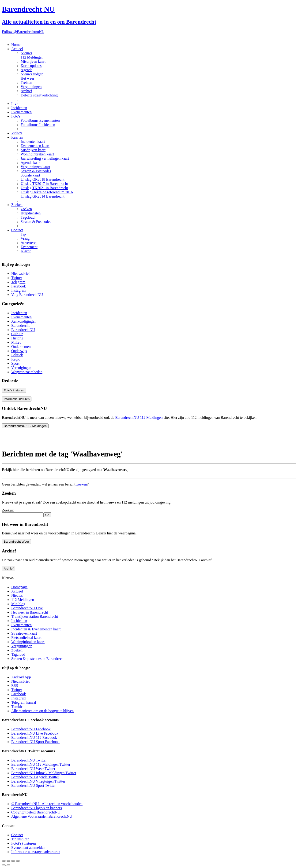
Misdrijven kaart (33, 61)
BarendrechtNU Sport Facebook (35, 742)
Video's (17, 133)
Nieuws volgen (32, 74)
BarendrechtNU (23, 330)
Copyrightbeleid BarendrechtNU (36, 812)
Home (16, 45)
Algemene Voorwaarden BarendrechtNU (42, 816)
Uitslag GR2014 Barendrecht (43, 196)
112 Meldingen (32, 57)
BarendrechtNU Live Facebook (35, 733)
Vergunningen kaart (35, 167)
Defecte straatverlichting (39, 95)
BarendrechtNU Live (27, 608)
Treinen (26, 83)
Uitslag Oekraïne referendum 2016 (47, 192)
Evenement (29, 247)
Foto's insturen (14, 390)
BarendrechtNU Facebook (31, 729)
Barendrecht (20, 325)
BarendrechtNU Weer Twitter (33, 769)
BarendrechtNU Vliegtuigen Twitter (38, 781)
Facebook (19, 286)
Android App (21, 677)
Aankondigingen (24, 321)
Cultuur (17, 334)
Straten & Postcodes (36, 171)
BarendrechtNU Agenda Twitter (35, 777)
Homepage (19, 587)
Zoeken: (8, 510)
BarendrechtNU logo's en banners (37, 808)
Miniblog (18, 604)
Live (15, 104)
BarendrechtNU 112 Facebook (34, 737)
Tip (23, 234)
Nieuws (26, 53)
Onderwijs (19, 351)
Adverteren (29, 243)
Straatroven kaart (24, 633)
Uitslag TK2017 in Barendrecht (44, 184)
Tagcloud (28, 217)
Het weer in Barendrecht (30, 612)
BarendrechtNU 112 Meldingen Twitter (41, 764)
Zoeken (17, 205)
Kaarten (17, 137)
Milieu (16, 342)
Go (47, 515)
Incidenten (19, 108)
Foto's (16, 116)
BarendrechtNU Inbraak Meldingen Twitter (44, 773)
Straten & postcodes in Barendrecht (38, 659)
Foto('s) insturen (24, 843)
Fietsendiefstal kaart (26, 638)
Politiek (17, 355)
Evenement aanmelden (28, 848)
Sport (15, 363)
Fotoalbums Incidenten (38, 125)
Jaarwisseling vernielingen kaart (45, 158)
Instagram (19, 290)
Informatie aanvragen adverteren (36, 852)
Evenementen (21, 112)
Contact (17, 230)
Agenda (26, 70)
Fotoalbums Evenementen (40, 120)
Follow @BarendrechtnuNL (23, 32)
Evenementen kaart (35, 146)
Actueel (17, 49)
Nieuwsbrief (21, 274)
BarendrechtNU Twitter (29, 760)
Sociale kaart (30, 175)
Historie (17, 338)
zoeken (82, 484)
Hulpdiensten (31, 213)
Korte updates (31, 66)
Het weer (27, 78)
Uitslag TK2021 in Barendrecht (44, 188)
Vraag (25, 238)
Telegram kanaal (24, 702)
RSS (15, 686)
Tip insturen (20, 839)
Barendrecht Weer (16, 542)
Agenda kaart (31, 163)
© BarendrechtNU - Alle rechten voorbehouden (47, 804)
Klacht (26, 251)
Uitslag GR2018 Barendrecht (43, 179)
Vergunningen (31, 87)
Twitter (17, 278)
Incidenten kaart (33, 142)
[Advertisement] (39, 438)
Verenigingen (21, 368)
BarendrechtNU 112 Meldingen (139, 417)
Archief (26, 91)
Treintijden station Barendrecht (35, 616)
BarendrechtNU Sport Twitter (34, 785)
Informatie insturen (17, 399)
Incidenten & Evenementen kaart (36, 629)
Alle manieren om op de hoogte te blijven (42, 711)
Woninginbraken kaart (37, 154)
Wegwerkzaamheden (27, 372)
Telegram (18, 282)
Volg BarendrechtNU (27, 295)
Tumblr (17, 707)
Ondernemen (21, 347)
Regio (16, 359)
